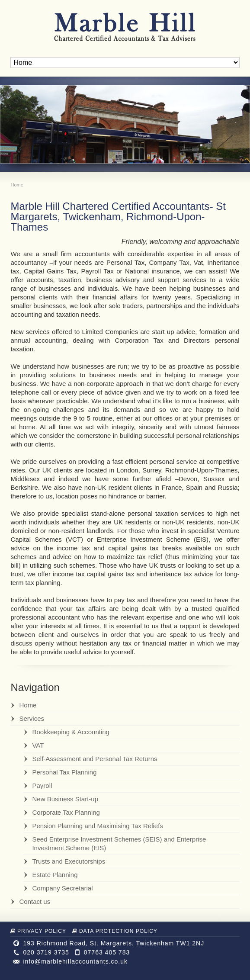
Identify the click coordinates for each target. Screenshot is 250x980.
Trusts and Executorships (69, 861)
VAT (38, 745)
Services (32, 718)
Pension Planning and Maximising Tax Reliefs (97, 826)
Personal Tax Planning (64, 772)
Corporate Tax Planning (66, 812)
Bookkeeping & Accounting (71, 732)
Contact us (35, 901)
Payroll (42, 786)
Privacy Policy (38, 931)
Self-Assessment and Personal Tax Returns (95, 759)
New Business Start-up (65, 799)
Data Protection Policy (115, 931)
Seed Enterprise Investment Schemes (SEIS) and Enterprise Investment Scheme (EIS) (119, 843)
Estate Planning (55, 875)
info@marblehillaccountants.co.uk (75, 961)
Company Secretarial (62, 888)
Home (28, 705)
